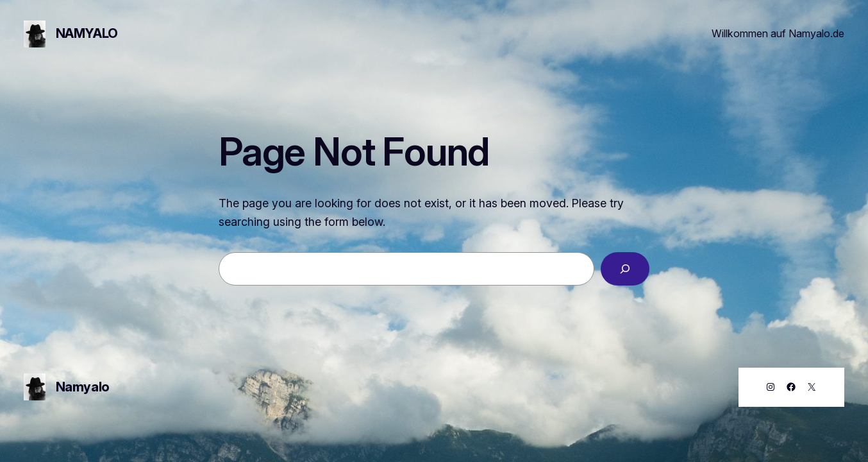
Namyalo (87, 33)
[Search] (625, 269)
